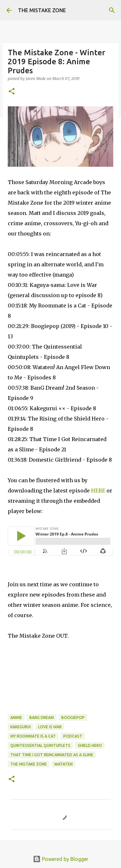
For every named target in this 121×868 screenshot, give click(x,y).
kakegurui (20, 727)
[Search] (112, 10)
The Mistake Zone (29, 764)
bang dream (42, 717)
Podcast (73, 736)
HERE (98, 491)
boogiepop (73, 717)
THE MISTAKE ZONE (42, 10)
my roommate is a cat (33, 736)
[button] (12, 92)
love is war (50, 727)
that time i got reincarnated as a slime (52, 755)
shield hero (90, 745)
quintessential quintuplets (40, 745)
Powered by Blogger (61, 859)
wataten (63, 764)
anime (16, 717)
